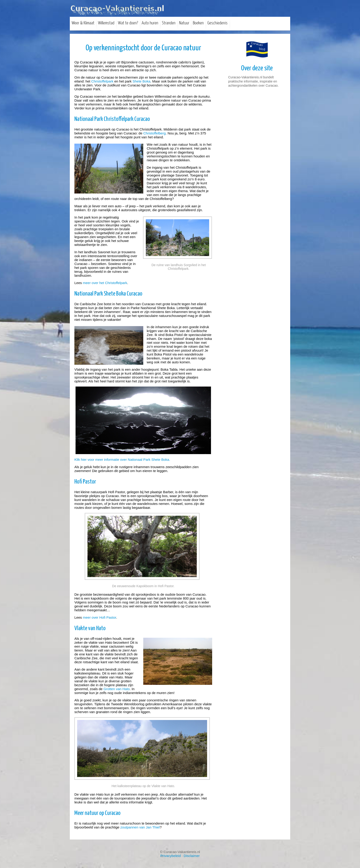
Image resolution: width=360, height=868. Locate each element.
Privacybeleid (170, 856)
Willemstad (106, 23)
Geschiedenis (217, 23)
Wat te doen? (128, 23)
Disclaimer (192, 856)
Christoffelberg (154, 133)
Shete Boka (141, 81)
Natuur (184, 23)
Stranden (169, 23)
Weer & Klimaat (83, 23)
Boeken (198, 23)
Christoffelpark (102, 81)
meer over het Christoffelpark (105, 283)
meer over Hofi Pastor (100, 617)
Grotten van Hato (117, 689)
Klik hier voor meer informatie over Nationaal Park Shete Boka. (122, 460)
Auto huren (150, 23)
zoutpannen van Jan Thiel (140, 827)
